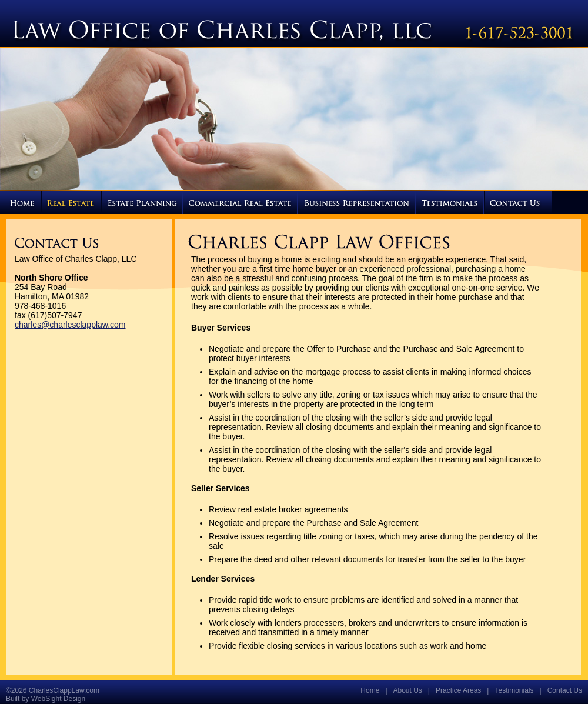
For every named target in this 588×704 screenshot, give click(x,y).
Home (370, 690)
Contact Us (565, 690)
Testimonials (514, 690)
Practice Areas (458, 690)
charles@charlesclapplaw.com (70, 325)
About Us (408, 690)
